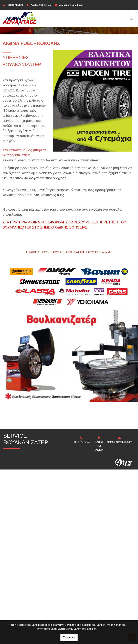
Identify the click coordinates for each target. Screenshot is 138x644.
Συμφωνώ (69, 638)
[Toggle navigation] (132, 18)
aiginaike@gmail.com (71, 5)
